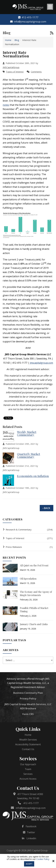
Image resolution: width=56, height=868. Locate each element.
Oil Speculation (28, 579)
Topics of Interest (15, 72)
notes (6, 105)
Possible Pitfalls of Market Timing (34, 610)
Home (8, 40)
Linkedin (31, 838)
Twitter (31, 832)
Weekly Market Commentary (27, 433)
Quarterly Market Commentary (29, 455)
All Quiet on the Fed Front (34, 565)
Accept (29, 864)
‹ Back (46, 508)
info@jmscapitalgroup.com (28, 22)
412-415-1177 (28, 17)
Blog (17, 40)
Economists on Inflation (33, 476)
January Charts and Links (34, 624)
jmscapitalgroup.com (41, 363)
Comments (36, 72)
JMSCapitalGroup (11, 67)
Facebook (31, 826)
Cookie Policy (43, 859)
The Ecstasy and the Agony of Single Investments (36, 593)
